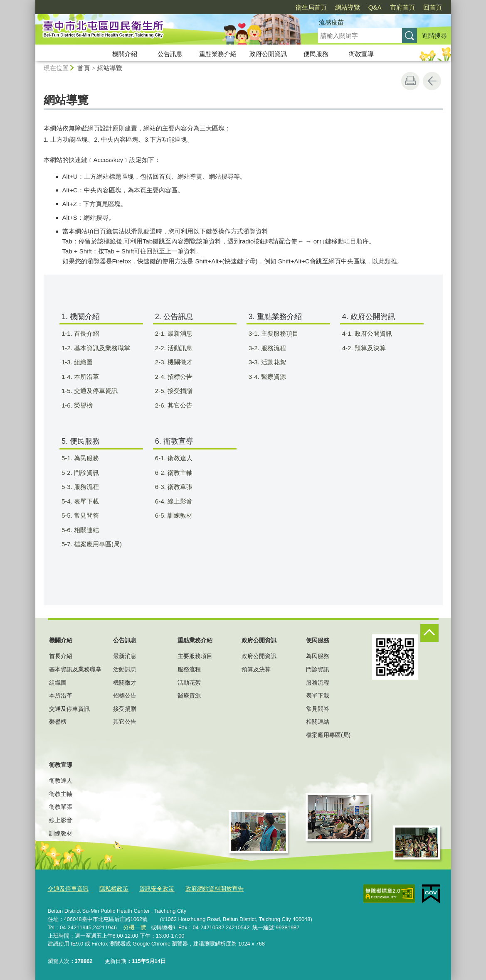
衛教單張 (61, 807)
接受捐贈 (125, 709)
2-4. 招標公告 (179, 377)
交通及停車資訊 (69, 709)
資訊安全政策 (150, 888)
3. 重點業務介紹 (275, 317)
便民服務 (316, 54)
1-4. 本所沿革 (85, 377)
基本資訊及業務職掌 (75, 669)
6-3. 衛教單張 (179, 487)
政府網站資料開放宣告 (205, 888)
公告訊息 (170, 54)
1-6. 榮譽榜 (82, 405)
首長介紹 (61, 656)
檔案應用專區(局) (328, 735)
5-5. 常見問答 (85, 515)
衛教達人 (61, 781)
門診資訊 (318, 669)
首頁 (84, 68)
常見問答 (318, 709)
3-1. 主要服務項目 (279, 333)
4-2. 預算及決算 (369, 348)
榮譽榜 (58, 722)
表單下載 (318, 695)
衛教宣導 (361, 54)
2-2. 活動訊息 (179, 348)
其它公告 (125, 722)
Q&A (375, 7)
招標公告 (125, 695)
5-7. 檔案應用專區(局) (97, 544)
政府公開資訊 (268, 54)
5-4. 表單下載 (85, 501)
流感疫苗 (331, 22)
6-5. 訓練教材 (179, 515)
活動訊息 (125, 669)
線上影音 (61, 820)
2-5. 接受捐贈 (179, 391)
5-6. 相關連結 (85, 530)
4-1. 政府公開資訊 (372, 333)
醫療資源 (189, 695)
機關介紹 (125, 54)
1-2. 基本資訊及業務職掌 (101, 348)
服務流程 (189, 669)
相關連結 (318, 722)
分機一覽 (133, 926)
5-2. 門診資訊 (85, 473)
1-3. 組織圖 (82, 362)
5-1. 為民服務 (85, 458)
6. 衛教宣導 (174, 441)
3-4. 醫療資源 (273, 377)
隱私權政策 (110, 888)
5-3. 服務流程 (85, 487)
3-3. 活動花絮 (273, 362)
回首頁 (433, 7)
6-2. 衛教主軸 (179, 473)
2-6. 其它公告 (179, 405)
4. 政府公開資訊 (369, 317)
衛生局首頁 (311, 7)
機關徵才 (125, 683)
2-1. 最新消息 (179, 333)
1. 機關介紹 (81, 317)
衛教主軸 (61, 794)
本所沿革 (61, 695)
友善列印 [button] (410, 81)
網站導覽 (348, 7)
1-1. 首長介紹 (85, 333)
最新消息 (125, 656)
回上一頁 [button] (432, 81)
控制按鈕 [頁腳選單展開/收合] (429, 633)
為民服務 (318, 656)
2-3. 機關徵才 (179, 362)
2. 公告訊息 (174, 317)
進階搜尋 (434, 36)
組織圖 (58, 683)
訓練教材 (61, 833)
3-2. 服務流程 (273, 348)
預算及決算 (256, 669)
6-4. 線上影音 (179, 501)
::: (32, 4)
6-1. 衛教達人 (179, 458)
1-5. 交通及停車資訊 (95, 391)
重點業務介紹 (218, 54)
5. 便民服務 (81, 441)
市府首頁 (402, 7)
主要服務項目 (195, 656)
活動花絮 (189, 683)
